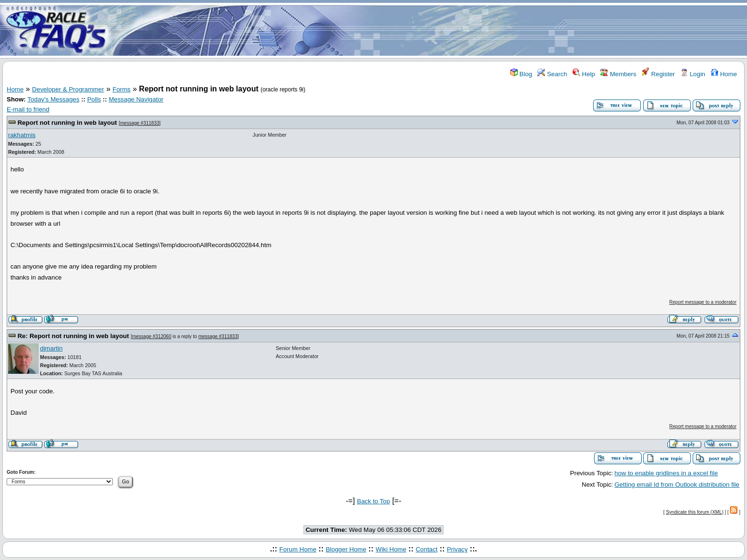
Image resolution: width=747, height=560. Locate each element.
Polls (94, 99)
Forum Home (298, 549)
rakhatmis (22, 135)
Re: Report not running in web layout (73, 336)
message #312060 (151, 336)
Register (658, 74)
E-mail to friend (28, 109)
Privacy (457, 549)
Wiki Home (391, 549)
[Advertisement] (430, 30)
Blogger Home (346, 549)
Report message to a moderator (703, 302)
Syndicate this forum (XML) (695, 512)
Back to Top (373, 501)
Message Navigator (136, 99)
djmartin (51, 348)
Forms (121, 89)
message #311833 (140, 123)
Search (552, 74)
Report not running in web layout (67, 123)
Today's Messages (53, 99)
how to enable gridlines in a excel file (666, 473)
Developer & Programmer (68, 89)
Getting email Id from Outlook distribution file (677, 485)
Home (724, 74)
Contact (426, 549)
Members (618, 74)
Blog (521, 74)
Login (693, 74)
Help (584, 74)
